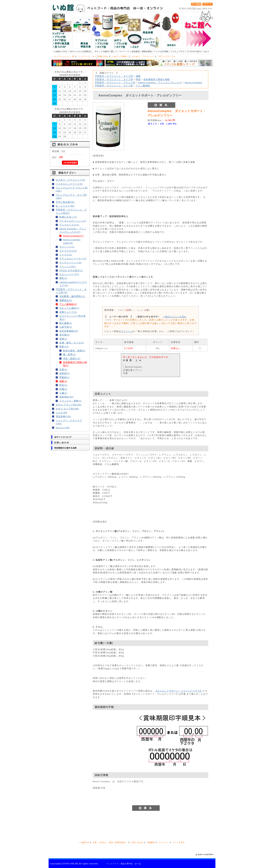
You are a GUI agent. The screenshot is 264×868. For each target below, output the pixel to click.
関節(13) (64, 346)
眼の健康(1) (66, 323)
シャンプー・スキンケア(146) (69, 422)
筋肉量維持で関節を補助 (157, 79)
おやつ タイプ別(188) (67, 409)
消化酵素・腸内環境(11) (72, 296)
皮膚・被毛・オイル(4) (72, 343)
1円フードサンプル (167, 56)
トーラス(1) (66, 255)
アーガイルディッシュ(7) (73, 221)
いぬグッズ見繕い (120, 56)
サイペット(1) (67, 247)
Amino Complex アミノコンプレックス (160, 82)
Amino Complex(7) (73, 236)
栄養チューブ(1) (68, 312)
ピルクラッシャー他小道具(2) (73, 317)
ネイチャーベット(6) (70, 262)
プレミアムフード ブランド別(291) (72, 189)
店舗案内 (151, 842)
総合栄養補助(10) (69, 331)
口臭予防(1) (66, 327)
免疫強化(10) (66, 397)
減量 (138, 76)
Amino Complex (194, 82)
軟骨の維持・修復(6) (74, 350)
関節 (138, 79)
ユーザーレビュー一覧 (64, 56)
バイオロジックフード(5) (69, 184)
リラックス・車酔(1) (70, 401)
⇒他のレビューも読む (175, 317)
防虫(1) (63, 385)
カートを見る (179, 842)
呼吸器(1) (65, 377)
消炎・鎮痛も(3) (72, 358)
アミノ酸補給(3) (68, 304)
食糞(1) (63, 339)
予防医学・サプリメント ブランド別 (115, 82)
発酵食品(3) (66, 300)
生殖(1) (63, 369)
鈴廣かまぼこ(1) (68, 217)
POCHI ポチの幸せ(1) (71, 270)
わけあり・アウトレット (143, 56)
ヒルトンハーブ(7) (69, 274)
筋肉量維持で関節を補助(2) (75, 364)
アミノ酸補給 (143, 86)
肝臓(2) (63, 389)
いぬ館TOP (84, 842)
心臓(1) (63, 393)
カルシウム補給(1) (69, 308)
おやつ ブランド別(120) (69, 405)
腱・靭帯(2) (69, 354)
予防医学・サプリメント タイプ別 (114, 76)
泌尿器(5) (65, 373)
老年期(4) (65, 335)
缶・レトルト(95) (65, 206)
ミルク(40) (62, 412)
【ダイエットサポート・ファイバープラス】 (179, 691)
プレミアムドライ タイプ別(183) (71, 196)
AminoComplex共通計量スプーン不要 (133, 370)
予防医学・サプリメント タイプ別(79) (71, 291)
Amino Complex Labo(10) (72, 241)
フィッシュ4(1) (68, 266)
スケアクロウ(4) (68, 251)
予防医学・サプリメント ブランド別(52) (71, 211)
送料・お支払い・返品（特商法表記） (110, 842)
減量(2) (63, 381)
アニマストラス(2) (69, 225)
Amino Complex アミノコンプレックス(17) (73, 230)
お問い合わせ (137, 842)
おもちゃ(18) (63, 427)
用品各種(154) (63, 416)
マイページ (127, 331)
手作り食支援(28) (65, 202)
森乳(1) (63, 278)
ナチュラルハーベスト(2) (73, 258)
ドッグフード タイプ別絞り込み (93, 56)
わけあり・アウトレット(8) (70, 180)
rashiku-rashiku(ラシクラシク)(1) (73, 284)
